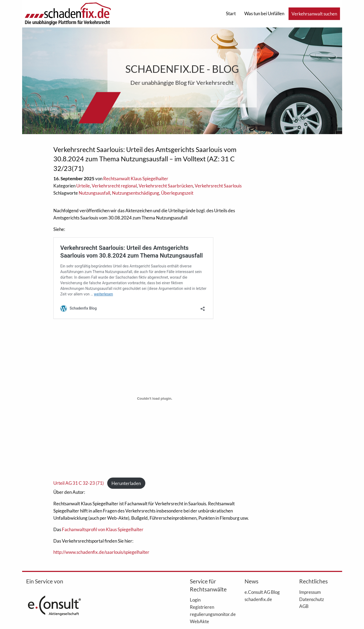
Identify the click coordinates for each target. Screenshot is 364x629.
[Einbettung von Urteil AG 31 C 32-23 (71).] (155, 398)
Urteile (83, 186)
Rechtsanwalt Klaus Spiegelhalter (136, 179)
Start (231, 13)
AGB (304, 606)
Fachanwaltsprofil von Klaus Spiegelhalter (103, 529)
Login (195, 600)
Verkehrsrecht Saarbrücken (166, 186)
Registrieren (202, 607)
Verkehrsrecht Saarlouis (218, 186)
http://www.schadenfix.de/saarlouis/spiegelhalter (101, 552)
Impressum (310, 592)
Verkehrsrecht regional (114, 186)
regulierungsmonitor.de (209, 614)
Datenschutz (312, 599)
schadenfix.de (258, 599)
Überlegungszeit (177, 193)
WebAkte (199, 621)
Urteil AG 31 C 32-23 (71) (79, 483)
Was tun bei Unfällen (264, 13)
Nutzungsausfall (94, 193)
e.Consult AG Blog (262, 592)
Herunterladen (126, 483)
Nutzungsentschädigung (136, 193)
